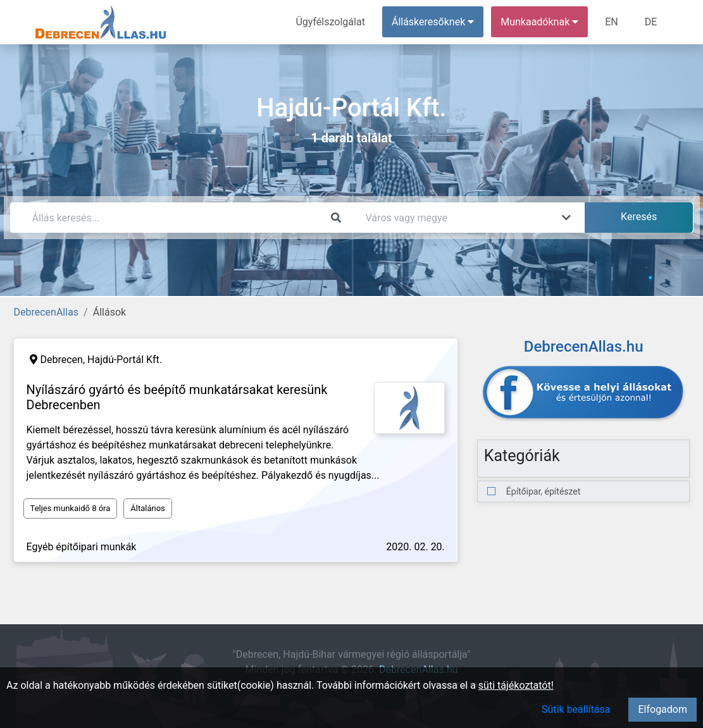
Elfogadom (663, 709)
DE (651, 22)
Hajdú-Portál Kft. (125, 360)
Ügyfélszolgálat (331, 22)
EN (612, 22)
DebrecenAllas (47, 312)
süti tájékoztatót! (516, 685)
